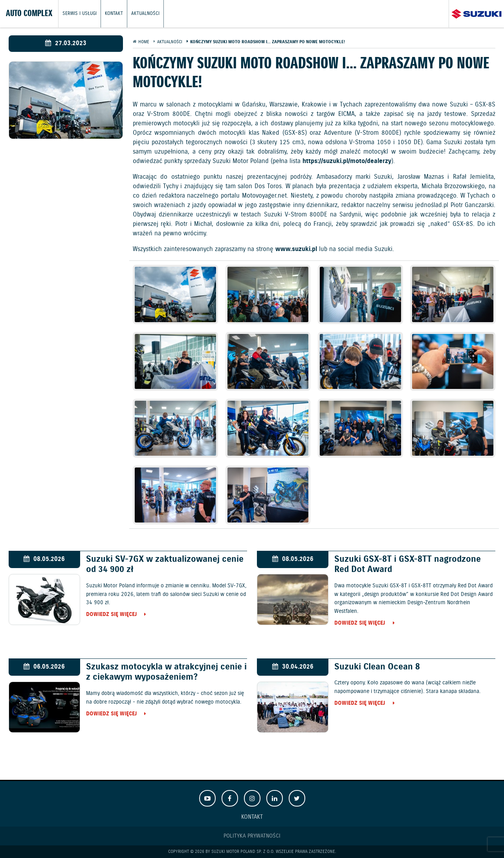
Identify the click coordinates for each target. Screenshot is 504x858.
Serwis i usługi (80, 14)
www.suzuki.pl (296, 249)
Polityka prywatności (252, 836)
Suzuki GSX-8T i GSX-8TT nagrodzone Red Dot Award (408, 565)
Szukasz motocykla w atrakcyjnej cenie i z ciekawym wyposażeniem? (166, 672)
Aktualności (145, 14)
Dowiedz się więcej (111, 615)
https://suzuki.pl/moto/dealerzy (347, 161)
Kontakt (114, 14)
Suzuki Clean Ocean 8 (377, 667)
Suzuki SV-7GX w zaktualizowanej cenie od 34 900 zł (165, 565)
